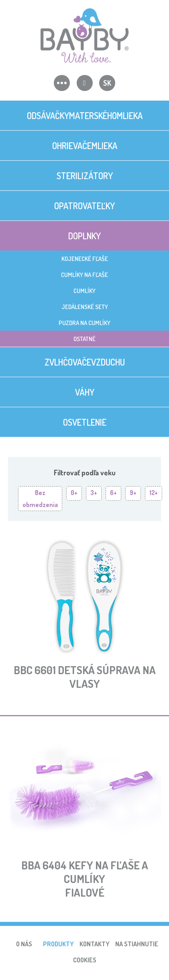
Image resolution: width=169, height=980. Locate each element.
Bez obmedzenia (40, 499)
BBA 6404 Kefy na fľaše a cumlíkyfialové (85, 879)
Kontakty (95, 944)
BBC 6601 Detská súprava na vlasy (85, 677)
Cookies (85, 960)
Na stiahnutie (137, 944)
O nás (24, 944)
